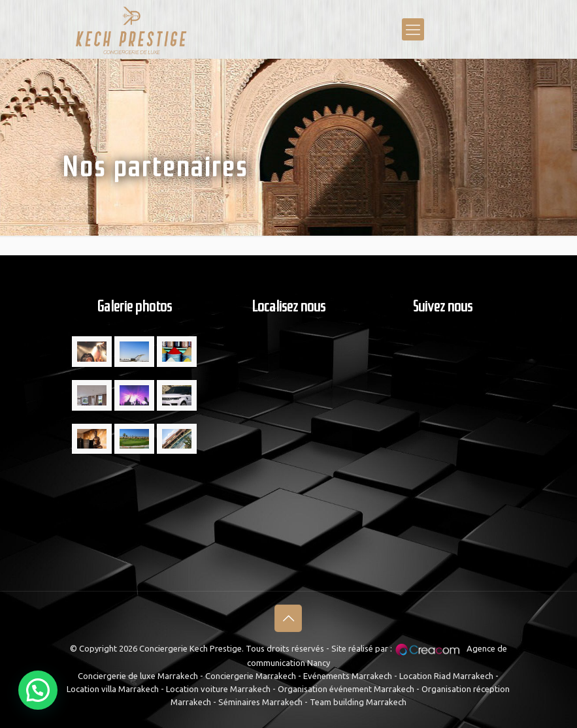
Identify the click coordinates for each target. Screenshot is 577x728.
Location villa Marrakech (113, 689)
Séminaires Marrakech (260, 702)
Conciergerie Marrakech (251, 676)
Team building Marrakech (358, 702)
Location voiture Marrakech (218, 689)
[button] (38, 690)
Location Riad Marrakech (446, 676)
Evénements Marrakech (348, 676)
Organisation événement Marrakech (346, 689)
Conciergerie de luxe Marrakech (138, 676)
